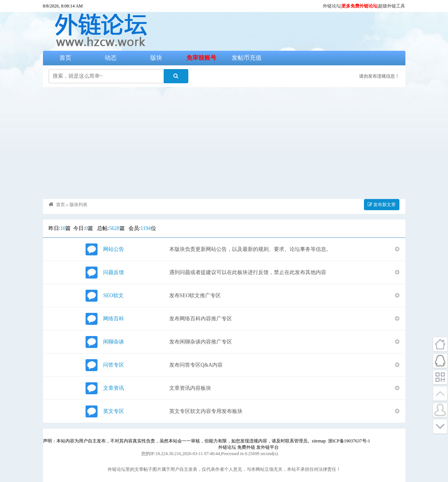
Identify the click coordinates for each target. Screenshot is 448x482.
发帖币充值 (247, 58)
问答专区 (114, 365)
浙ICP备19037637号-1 (349, 441)
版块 (156, 58)
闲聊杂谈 (114, 342)
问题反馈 (114, 272)
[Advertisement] (224, 143)
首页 (65, 58)
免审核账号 (201, 58)
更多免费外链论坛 (359, 6)
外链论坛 (332, 6)
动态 (111, 58)
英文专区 (114, 411)
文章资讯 (114, 388)
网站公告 (114, 249)
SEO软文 (113, 296)
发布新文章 (382, 205)
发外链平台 (268, 447)
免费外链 (246, 447)
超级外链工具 (392, 6)
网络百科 (114, 319)
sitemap (319, 441)
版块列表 (78, 205)
